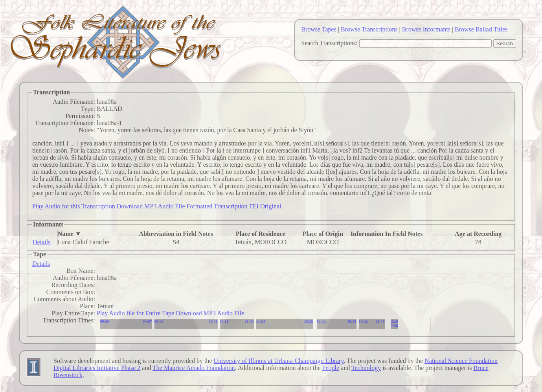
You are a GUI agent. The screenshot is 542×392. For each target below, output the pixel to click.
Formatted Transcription (217, 206)
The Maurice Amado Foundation (194, 368)
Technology (366, 368)
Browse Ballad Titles (481, 29)
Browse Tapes (319, 29)
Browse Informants (426, 29)
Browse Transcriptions (369, 29)
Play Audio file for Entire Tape (135, 313)
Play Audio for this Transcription (74, 206)
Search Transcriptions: (329, 43)
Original (271, 206)
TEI (254, 206)
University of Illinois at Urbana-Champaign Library (278, 361)
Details (41, 242)
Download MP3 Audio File (151, 206)
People (331, 368)
